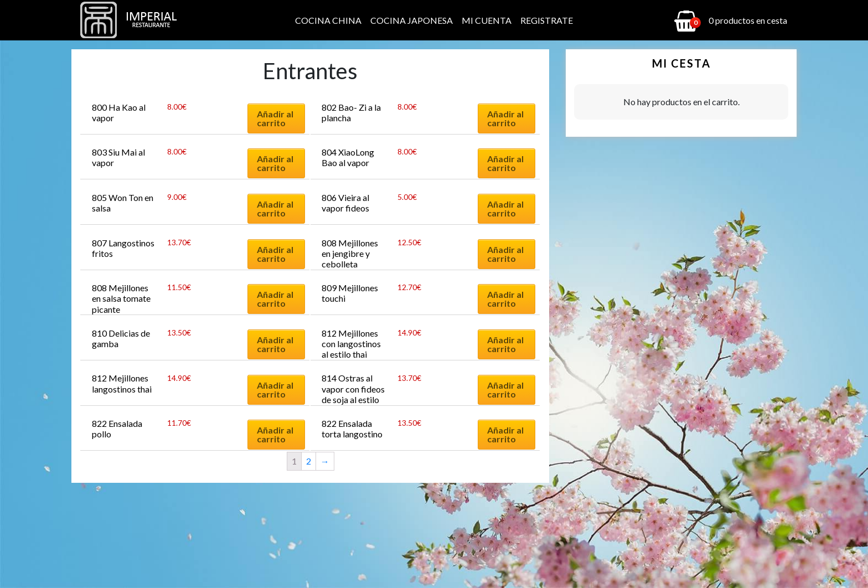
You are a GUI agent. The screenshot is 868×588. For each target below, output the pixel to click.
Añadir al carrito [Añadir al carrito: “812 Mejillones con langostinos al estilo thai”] (505, 344)
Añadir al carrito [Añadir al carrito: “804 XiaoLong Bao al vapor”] (505, 163)
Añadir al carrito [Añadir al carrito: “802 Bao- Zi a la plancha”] (505, 118)
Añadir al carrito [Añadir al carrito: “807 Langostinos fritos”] (275, 254)
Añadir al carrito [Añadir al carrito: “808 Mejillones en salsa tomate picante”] (275, 299)
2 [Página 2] (309, 461)
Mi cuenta (487, 20)
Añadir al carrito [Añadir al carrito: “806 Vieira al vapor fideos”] (505, 208)
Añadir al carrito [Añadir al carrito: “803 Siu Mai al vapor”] (275, 163)
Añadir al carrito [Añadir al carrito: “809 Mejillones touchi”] (505, 299)
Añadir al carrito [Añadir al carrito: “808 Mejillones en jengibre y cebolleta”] (505, 254)
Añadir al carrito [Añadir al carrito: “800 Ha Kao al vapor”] (275, 118)
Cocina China (328, 20)
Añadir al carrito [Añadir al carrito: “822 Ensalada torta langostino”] (505, 434)
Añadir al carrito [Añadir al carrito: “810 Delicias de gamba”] (275, 344)
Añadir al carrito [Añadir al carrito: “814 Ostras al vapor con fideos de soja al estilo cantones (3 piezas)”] (505, 390)
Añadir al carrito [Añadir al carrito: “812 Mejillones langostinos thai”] (275, 390)
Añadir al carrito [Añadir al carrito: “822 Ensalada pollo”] (275, 434)
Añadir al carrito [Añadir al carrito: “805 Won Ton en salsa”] (275, 208)
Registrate (547, 20)
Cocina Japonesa (412, 20)
